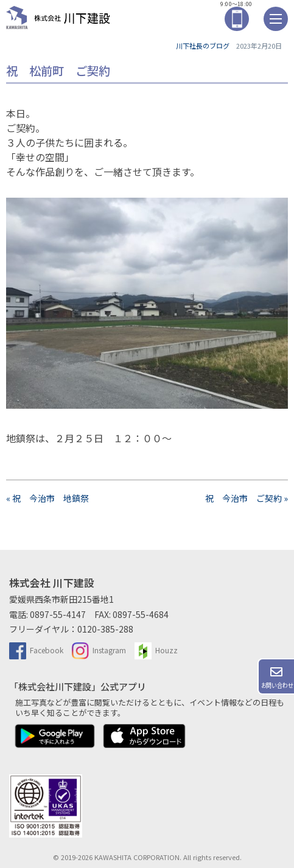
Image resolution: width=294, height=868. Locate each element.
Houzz (156, 650)
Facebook (36, 650)
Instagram (99, 650)
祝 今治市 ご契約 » (247, 498)
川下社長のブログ (203, 46)
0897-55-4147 (58, 614)
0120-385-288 (105, 629)
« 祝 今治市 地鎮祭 (52, 498)
